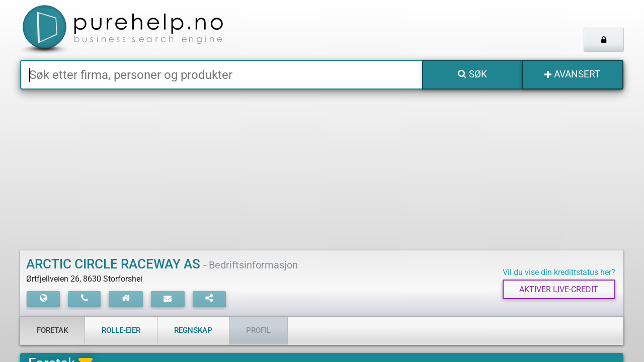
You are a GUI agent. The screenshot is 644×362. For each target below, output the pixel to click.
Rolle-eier (121, 330)
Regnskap (193, 330)
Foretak (52, 330)
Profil (258, 330)
